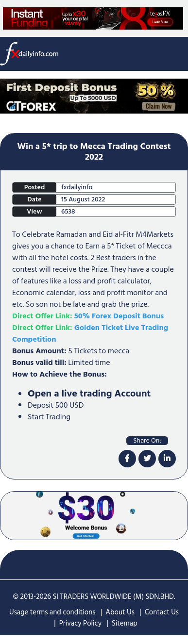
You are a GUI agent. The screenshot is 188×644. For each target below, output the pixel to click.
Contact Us (162, 612)
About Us (120, 612)
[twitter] (147, 459)
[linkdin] (167, 459)
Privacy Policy (80, 623)
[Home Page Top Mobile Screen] (94, 96)
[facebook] (127, 459)
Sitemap (125, 623)
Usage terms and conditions (52, 612)
